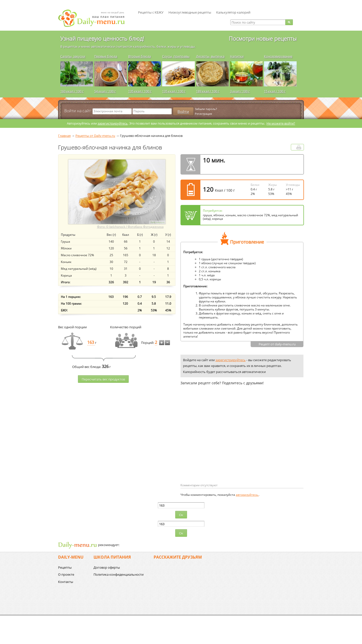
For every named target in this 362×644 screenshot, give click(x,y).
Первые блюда (106, 56)
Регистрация (203, 114)
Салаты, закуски (73, 56)
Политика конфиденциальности (119, 574)
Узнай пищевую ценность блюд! (102, 38)
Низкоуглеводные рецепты (190, 12)
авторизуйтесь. (247, 495)
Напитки (237, 56)
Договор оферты (107, 567)
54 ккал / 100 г (105, 91)
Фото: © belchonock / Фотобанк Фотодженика (130, 227)
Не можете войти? (281, 123)
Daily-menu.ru (95, 18)
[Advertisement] (223, 442)
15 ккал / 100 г (275, 91)
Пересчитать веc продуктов (103, 379)
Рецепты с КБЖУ (151, 12)
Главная (64, 136)
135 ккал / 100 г (140, 91)
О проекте (66, 574)
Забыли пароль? (206, 109)
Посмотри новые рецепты (263, 38)
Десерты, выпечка (210, 56)
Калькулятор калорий (233, 12)
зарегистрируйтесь (113, 123)
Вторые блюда (140, 56)
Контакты (66, 582)
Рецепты (65, 567)
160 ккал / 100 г (72, 91)
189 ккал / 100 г (208, 91)
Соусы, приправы (176, 56)
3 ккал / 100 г (240, 91)
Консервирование (278, 56)
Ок (181, 515)
